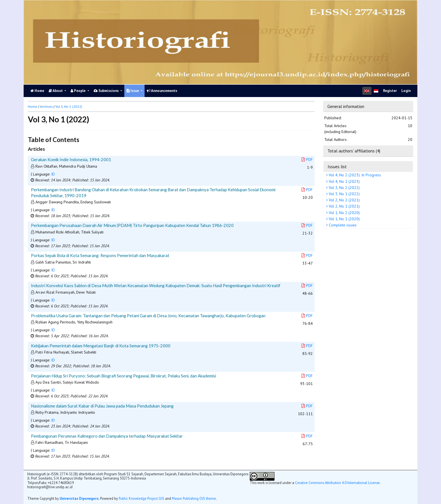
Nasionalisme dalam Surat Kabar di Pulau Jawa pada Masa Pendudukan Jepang (102, 406)
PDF (307, 159)
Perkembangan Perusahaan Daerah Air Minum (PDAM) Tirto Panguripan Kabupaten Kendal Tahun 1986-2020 (132, 225)
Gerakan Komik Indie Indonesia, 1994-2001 (71, 159)
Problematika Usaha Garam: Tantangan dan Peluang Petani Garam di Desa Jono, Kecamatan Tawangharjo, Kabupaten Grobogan (148, 316)
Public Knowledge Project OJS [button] (141, 498)
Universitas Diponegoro (79, 498)
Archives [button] (46, 106)
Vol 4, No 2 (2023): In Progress (354, 175)
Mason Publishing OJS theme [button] (194, 498)
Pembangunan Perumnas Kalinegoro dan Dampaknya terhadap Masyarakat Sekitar (107, 436)
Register (390, 91)
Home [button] (32, 106)
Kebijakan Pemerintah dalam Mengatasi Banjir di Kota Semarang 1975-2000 (101, 346)
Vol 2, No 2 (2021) (344, 200)
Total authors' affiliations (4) (354, 151)
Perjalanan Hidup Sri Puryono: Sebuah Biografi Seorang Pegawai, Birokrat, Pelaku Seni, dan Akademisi (123, 376)
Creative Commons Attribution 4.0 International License (337, 483)
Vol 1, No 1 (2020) (344, 219)
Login (406, 91)
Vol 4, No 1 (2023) (344, 181)
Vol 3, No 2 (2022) (344, 188)
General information (346, 106)
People (78, 91)
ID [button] (53, 174)
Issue (133, 91)
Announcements (162, 91)
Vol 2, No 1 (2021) (344, 206)
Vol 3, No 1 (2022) (344, 194)
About (56, 91)
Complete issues (342, 225)
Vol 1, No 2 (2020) (344, 213)
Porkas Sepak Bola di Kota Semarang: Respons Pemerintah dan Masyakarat (100, 255)
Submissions (107, 91)
